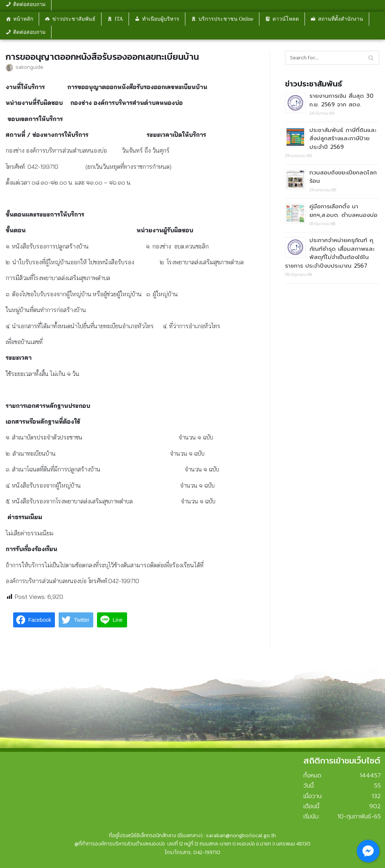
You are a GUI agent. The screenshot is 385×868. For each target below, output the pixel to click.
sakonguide (29, 67)
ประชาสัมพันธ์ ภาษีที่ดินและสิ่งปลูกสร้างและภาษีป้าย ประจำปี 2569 (343, 139)
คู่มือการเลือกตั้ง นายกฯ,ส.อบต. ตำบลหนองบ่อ (343, 211)
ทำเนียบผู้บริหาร (161, 19)
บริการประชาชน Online (226, 19)
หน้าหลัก (23, 19)
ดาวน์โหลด (286, 19)
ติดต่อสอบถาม (29, 32)
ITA (119, 19)
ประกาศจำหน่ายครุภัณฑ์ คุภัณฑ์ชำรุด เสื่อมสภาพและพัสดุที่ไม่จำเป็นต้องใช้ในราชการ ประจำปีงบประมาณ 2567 (330, 253)
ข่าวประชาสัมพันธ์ (74, 19)
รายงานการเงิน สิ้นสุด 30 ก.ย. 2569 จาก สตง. (341, 100)
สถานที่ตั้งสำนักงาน (341, 19)
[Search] (332, 58)
